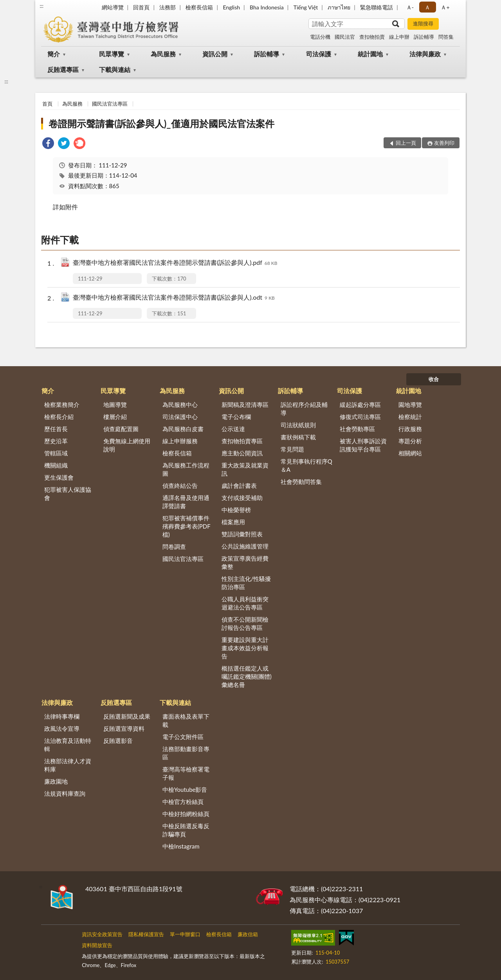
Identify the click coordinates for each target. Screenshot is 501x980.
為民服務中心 (180, 405)
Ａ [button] (427, 7)
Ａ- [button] (410, 7)
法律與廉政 (425, 54)
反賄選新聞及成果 (127, 716)
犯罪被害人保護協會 (68, 494)
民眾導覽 (112, 54)
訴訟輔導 (424, 37)
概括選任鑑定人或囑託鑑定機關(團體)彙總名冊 (247, 676)
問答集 (446, 37)
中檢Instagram (181, 846)
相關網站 (410, 453)
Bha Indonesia (267, 7)
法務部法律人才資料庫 (68, 765)
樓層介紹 (115, 417)
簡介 (54, 54)
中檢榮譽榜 (236, 510)
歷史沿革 (56, 441)
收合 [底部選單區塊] (434, 379)
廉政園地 (56, 781)
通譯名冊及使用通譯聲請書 (186, 502)
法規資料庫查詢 (65, 793)
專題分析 (410, 441)
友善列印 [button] (444, 143)
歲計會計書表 (239, 486)
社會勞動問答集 (301, 482)
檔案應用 (233, 522)
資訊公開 (215, 54)
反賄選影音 (118, 741)
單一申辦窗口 (185, 934)
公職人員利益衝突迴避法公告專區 (245, 603)
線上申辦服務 (180, 441)
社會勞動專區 (357, 429)
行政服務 (410, 429)
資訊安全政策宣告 (102, 934)
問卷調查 (174, 547)
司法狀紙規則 (298, 425)
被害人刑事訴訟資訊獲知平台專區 (363, 445)
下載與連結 (115, 69)
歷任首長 (56, 429)
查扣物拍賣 (372, 37)
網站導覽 (113, 7)
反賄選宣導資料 (124, 728)
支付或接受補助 (242, 498)
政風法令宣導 (62, 728)
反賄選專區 (63, 69)
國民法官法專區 (110, 104)
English (231, 7)
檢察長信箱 (199, 7)
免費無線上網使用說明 (127, 445)
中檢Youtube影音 (185, 789)
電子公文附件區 (183, 737)
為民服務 (163, 54)
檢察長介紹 (59, 417)
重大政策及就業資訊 (245, 469)
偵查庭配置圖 (121, 429)
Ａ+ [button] (445, 7)
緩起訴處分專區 (360, 405)
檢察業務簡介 (62, 405)
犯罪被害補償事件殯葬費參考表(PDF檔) (187, 526)
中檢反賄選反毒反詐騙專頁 (186, 830)
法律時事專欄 (62, 716)
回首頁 (141, 7)
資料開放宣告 (97, 945)
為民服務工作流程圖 (186, 469)
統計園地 (370, 54)
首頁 (47, 104)
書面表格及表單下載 (186, 720)
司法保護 (319, 54)
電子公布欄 (236, 417)
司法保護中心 (180, 417)
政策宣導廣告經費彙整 (245, 562)
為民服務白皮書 (183, 429)
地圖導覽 (115, 405)
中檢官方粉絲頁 (183, 802)
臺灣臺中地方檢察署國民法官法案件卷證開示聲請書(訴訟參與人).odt (174, 298)
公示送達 (233, 429)
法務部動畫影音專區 (186, 753)
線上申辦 (399, 37)
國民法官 (345, 37)
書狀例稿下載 (298, 437)
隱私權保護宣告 (146, 934)
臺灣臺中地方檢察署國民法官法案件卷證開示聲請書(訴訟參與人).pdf (175, 263)
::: (41, 6)
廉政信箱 (248, 934)
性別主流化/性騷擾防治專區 (246, 583)
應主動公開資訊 (242, 453)
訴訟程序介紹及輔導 (304, 409)
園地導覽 (410, 405)
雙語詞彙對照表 (242, 534)
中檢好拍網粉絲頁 (186, 814)
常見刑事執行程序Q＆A (306, 465)
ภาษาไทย (339, 7)
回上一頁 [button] (406, 143)
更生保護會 (59, 477)
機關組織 (56, 465)
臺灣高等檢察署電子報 (186, 773)
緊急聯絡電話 (377, 7)
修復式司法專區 (360, 417)
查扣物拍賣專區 (242, 441)
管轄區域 (56, 453)
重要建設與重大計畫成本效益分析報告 (245, 648)
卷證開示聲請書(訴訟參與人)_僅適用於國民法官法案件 (161, 123)
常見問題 (292, 449)
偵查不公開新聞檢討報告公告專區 (245, 623)
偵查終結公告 (180, 486)
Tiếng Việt (306, 7)
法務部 (168, 7)
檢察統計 (410, 417)
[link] (48, 144)
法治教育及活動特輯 (68, 745)
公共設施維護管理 (245, 546)
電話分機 (320, 37)
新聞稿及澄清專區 (245, 405)
